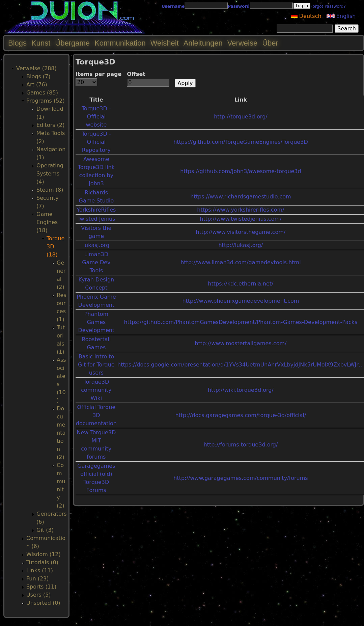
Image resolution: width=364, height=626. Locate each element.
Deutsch (306, 16)
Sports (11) (41, 587)
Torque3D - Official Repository (96, 142)
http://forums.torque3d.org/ (241, 445)
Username (173, 6)
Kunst (41, 43)
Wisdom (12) (44, 554)
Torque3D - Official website (96, 117)
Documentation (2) (61, 433)
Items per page (99, 74)
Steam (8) (50, 190)
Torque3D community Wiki (96, 390)
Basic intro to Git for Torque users (96, 365)
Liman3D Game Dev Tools (96, 262)
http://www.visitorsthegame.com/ (241, 232)
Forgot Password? (328, 6)
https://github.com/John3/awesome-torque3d (241, 171)
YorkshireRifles (96, 210)
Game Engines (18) (47, 222)
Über (270, 43)
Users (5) (39, 595)
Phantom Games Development (96, 322)
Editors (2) (50, 125)
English (341, 16)
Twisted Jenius (96, 219)
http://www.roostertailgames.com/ (241, 343)
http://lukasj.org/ (241, 245)
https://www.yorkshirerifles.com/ (241, 210)
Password (239, 6)
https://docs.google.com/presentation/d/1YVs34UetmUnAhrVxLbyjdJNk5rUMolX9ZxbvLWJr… (241, 365)
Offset (136, 74)
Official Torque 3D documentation (96, 415)
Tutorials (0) (42, 562)
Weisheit (165, 43)
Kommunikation (120, 43)
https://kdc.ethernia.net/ (241, 284)
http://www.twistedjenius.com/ (241, 219)
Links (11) (40, 570)
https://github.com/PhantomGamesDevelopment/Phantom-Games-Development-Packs (241, 322)
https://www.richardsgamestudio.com (241, 197)
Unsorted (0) (43, 603)
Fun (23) (38, 579)
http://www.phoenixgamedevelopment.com (241, 301)
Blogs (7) (38, 76)
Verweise (242, 43)
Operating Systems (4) (50, 174)
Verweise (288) (36, 68)
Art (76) (37, 85)
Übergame (72, 43)
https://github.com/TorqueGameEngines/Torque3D (241, 142)
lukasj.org (96, 245)
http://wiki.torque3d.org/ (241, 390)
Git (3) (45, 530)
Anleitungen (203, 43)
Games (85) (42, 93)
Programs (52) (46, 101)
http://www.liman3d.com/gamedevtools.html (241, 262)
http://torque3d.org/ (241, 117)
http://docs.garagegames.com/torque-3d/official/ (241, 415)
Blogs (17, 43)
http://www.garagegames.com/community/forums (241, 478)
